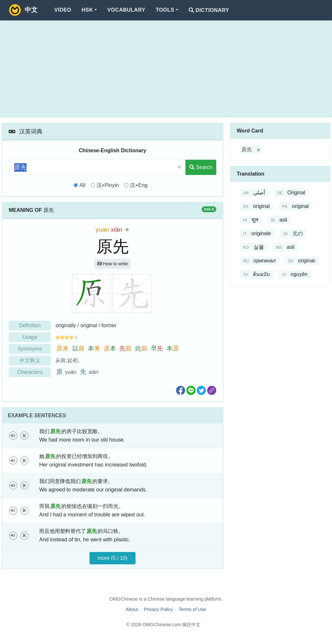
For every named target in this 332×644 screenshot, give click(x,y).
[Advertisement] (166, 69)
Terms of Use (192, 609)
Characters (30, 372)
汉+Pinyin (108, 185)
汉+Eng (139, 185)
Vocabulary (126, 10)
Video (63, 10)
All (82, 185)
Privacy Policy (159, 609)
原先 (247, 149)
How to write (113, 264)
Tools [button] (165, 10)
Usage (30, 337)
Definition (30, 325)
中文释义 (30, 360)
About (132, 609)
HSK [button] (87, 10)
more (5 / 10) (113, 558)
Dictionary (209, 10)
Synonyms (30, 349)
